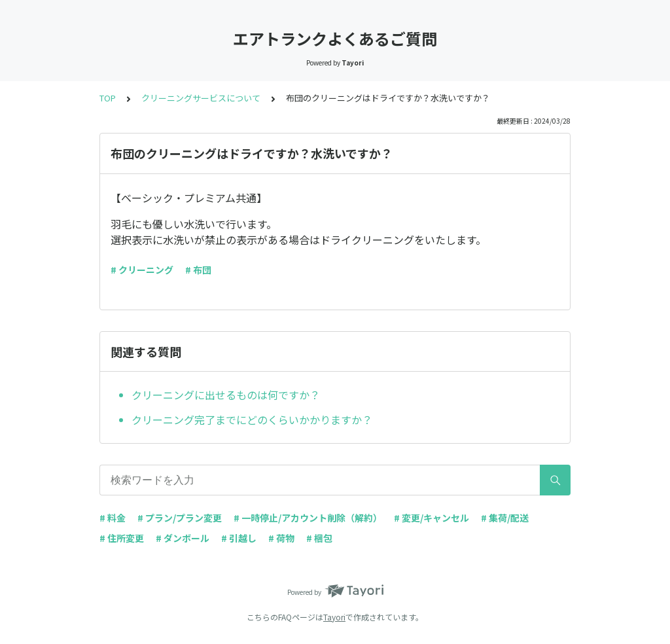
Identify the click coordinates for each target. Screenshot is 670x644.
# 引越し (239, 538)
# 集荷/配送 (505, 518)
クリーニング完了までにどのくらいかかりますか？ (252, 420)
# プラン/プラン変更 (180, 518)
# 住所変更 (122, 538)
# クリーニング (142, 270)
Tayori (334, 617)
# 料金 (113, 518)
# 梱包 (319, 538)
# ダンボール (183, 538)
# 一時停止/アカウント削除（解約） (308, 518)
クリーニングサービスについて (201, 98)
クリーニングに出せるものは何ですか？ (226, 395)
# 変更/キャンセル (432, 518)
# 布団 (198, 270)
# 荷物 (281, 538)
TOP (108, 98)
